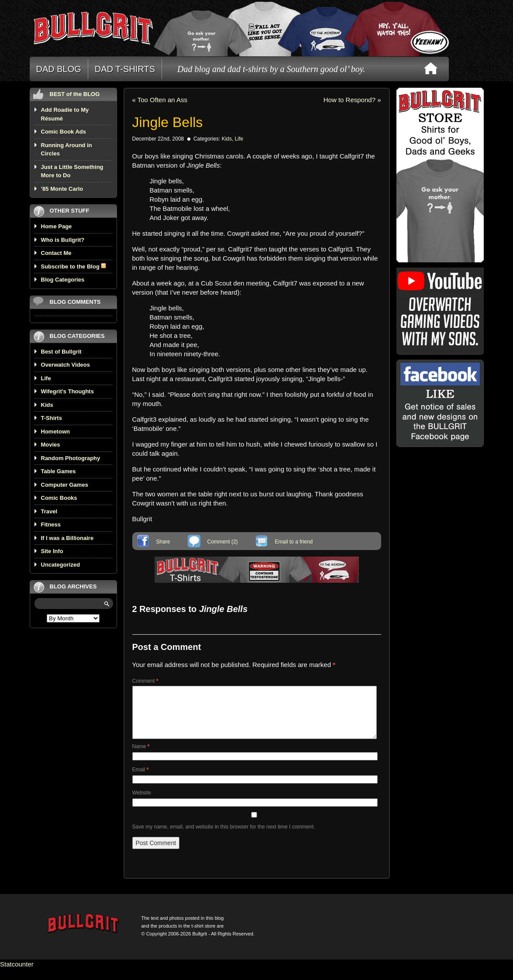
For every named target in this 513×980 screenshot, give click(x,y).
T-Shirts (52, 418)
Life (46, 378)
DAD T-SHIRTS (125, 69)
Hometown (55, 432)
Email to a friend (294, 542)
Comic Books (59, 498)
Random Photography (71, 458)
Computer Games (65, 485)
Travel (49, 511)
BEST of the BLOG (75, 94)
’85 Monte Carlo (62, 189)
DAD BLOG (59, 69)
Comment (145, 681)
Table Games (59, 471)
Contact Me (56, 253)
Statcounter (17, 975)
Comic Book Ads (64, 132)
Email (141, 780)
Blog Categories (63, 280)
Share (163, 542)
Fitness (51, 524)
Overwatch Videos (65, 365)
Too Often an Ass (162, 100)
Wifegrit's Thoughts (67, 391)
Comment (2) (223, 542)
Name (141, 757)
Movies (51, 445)
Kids (47, 405)
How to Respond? (349, 100)
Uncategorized (61, 565)
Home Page (57, 226)
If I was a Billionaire (67, 538)
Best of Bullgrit (61, 352)
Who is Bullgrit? (63, 240)
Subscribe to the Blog (74, 266)
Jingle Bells (168, 122)
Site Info (52, 551)
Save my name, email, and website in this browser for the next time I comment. (224, 837)
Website (142, 803)
